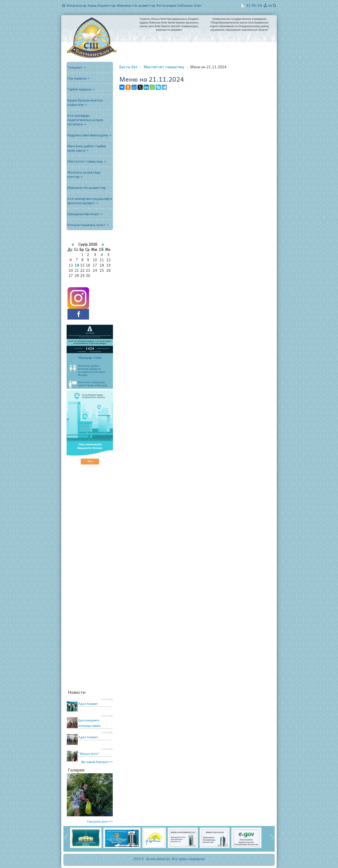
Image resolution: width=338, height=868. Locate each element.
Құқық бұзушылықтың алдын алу (85, 102)
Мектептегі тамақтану (87, 161)
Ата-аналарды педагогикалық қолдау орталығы (85, 120)
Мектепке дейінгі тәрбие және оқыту (87, 148)
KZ (248, 5)
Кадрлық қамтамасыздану (89, 135)
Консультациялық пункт (88, 225)
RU (254, 5)
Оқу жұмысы (78, 78)
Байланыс (185, 5)
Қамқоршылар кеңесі (85, 214)
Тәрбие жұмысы (81, 89)
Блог (198, 5)
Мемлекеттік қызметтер (136, 5)
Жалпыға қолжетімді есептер (84, 174)
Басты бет (129, 67)
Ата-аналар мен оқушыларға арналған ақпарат (90, 201)
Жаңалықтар (76, 5)
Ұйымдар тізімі (90, 357)
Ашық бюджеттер (102, 5)
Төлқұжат (76, 67)
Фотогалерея (167, 5)
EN (260, 5)
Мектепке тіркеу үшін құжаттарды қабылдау (88, 384)
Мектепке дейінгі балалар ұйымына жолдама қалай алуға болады (87, 370)
